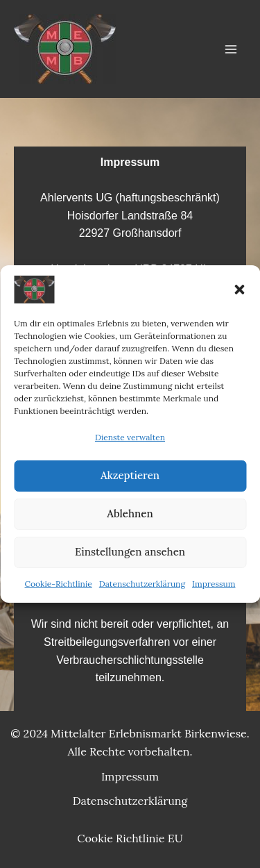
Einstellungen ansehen (130, 552)
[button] (239, 290)
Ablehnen (130, 514)
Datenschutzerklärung (142, 584)
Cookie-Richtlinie (59, 584)
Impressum (214, 584)
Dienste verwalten (130, 437)
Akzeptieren (130, 475)
